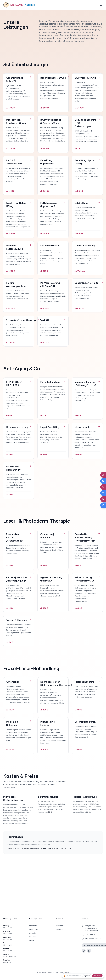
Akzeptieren (97, 976)
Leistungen (34, 929)
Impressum (60, 929)
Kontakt (32, 940)
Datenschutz (60, 926)
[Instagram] (84, 951)
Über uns (33, 937)
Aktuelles (33, 933)
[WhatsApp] (89, 951)
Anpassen (87, 976)
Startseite (33, 926)
